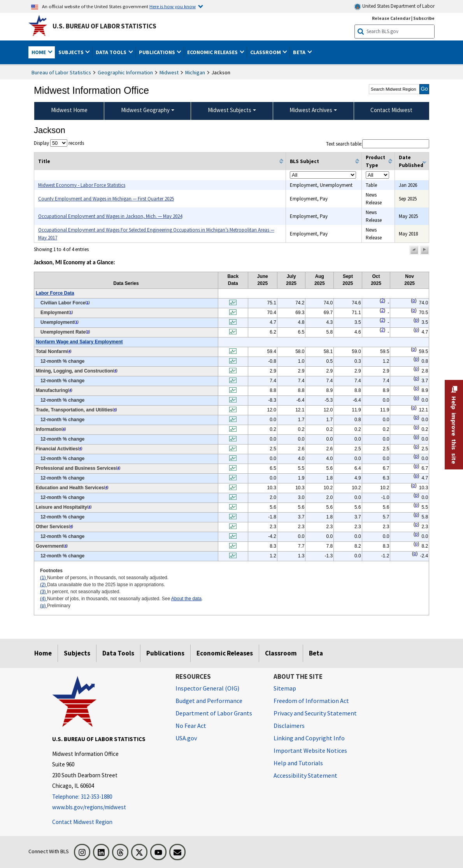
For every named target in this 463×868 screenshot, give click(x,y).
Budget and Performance (209, 701)
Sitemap (285, 688)
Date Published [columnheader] (411, 161)
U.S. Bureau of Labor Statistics (104, 26)
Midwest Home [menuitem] (69, 110)
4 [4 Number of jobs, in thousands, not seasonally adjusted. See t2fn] (69, 351)
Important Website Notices (310, 750)
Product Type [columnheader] (375, 161)
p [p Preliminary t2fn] (414, 300)
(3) (44, 592)
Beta (316, 653)
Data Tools (118, 653)
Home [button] (39, 52)
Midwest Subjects (230, 110)
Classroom (281, 653)
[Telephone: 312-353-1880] (108, 797)
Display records (59, 143)
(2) (44, 585)
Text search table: (378, 144)
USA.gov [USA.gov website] (186, 738)
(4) (44, 599)
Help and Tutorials (298, 763)
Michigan (195, 72)
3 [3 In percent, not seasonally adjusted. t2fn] (88, 332)
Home (43, 653)
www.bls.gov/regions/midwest (89, 807)
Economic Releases (225, 653)
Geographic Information (125, 72)
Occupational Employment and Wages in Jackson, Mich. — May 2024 (110, 216)
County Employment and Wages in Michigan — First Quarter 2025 (106, 199)
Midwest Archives (311, 110)
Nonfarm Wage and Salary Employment (79, 342)
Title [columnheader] (44, 161)
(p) (44, 606)
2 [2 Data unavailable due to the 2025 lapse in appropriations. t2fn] (383, 300)
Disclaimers (289, 726)
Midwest (169, 72)
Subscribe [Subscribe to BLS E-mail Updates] (424, 18)
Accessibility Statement (305, 775)
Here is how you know (173, 6)
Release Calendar (391, 18)
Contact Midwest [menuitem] (391, 110)
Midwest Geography (145, 110)
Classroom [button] (266, 52)
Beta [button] (300, 52)
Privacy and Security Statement (315, 713)
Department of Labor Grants (214, 713)
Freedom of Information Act (311, 701)
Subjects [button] (72, 52)
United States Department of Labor (394, 6)
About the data (186, 599)
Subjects (77, 653)
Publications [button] (158, 52)
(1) (44, 578)
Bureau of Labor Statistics (61, 72)
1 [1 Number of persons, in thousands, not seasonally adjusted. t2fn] (87, 302)
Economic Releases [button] (213, 52)
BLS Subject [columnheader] (304, 161)
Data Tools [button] (112, 52)
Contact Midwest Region (82, 822)
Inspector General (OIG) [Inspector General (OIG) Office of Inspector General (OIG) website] (207, 688)
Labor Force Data (55, 293)
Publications (165, 653)
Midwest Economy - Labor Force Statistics (82, 185)
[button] (414, 250)
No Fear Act (191, 726)
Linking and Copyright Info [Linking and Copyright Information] (309, 738)
